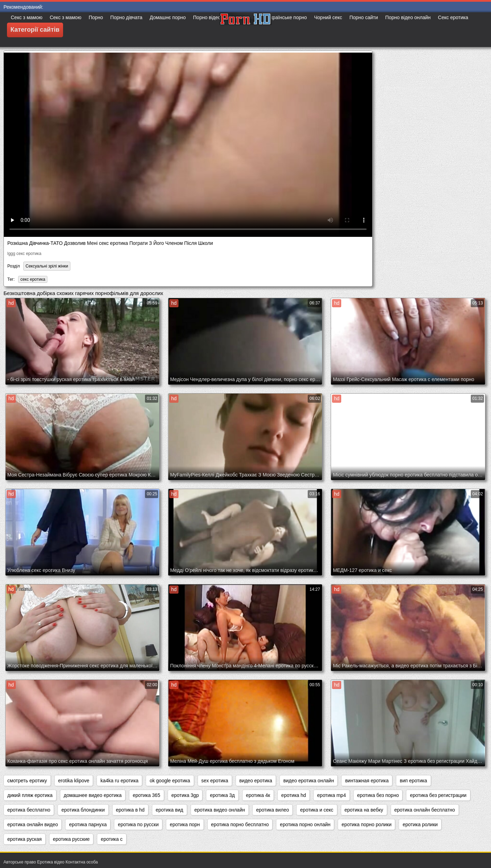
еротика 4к (258, 795)
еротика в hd (130, 810)
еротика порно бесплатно (240, 824)
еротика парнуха (88, 824)
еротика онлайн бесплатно (425, 810)
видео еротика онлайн (309, 781)
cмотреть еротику (27, 781)
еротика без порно (378, 795)
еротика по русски (138, 824)
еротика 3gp (185, 795)
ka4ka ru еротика (119, 781)
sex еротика (215, 781)
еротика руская (25, 839)
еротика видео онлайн (220, 810)
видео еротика (256, 781)
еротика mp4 (332, 795)
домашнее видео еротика (93, 795)
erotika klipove (74, 781)
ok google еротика (170, 781)
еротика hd (294, 795)
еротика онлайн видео (33, 824)
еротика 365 (147, 795)
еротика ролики (420, 824)
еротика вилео (273, 810)
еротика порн (185, 824)
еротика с (112, 839)
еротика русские (71, 839)
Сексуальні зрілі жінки (47, 266)
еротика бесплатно (29, 810)
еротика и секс (317, 810)
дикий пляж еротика (30, 795)
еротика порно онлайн (305, 824)
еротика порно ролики (366, 824)
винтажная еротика (367, 781)
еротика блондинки (83, 810)
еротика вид (170, 810)
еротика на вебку (364, 810)
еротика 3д (222, 795)
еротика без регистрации (438, 795)
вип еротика (413, 781)
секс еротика (33, 279)
